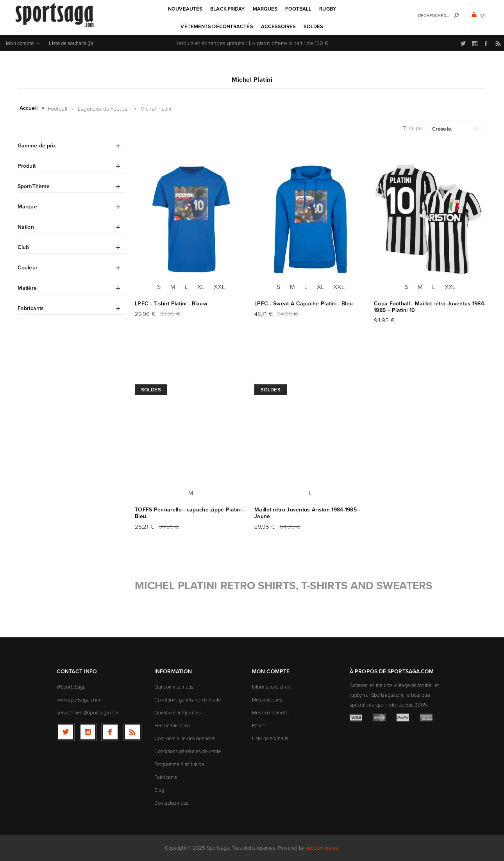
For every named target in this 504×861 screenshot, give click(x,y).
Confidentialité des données (185, 738)
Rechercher (456, 15)
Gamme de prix (37, 146)
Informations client (272, 687)
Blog (159, 790)
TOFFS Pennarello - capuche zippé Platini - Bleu (190, 513)
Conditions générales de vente (188, 700)
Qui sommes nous (174, 687)
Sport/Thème (34, 186)
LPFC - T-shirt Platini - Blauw (171, 304)
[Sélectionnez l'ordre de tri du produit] (456, 129)
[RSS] (132, 732)
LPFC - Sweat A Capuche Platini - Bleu (304, 304)
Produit (27, 166)
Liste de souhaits (270, 738)
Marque (27, 207)
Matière (27, 288)
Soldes (151, 390)
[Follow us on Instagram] (88, 732)
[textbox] (430, 16)
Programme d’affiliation (179, 764)
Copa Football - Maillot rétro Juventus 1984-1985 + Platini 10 (430, 307)
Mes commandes (270, 712)
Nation (26, 227)
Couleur (28, 268)
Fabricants (31, 308)
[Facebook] (110, 732)
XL (201, 287)
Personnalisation (172, 725)
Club (23, 247)
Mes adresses (267, 700)
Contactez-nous (171, 803)
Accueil (29, 108)
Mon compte (20, 43)
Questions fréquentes (178, 712)
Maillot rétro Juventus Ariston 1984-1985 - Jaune (307, 513)
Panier (259, 725)
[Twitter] (66, 732)
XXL (219, 287)
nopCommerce (322, 848)
